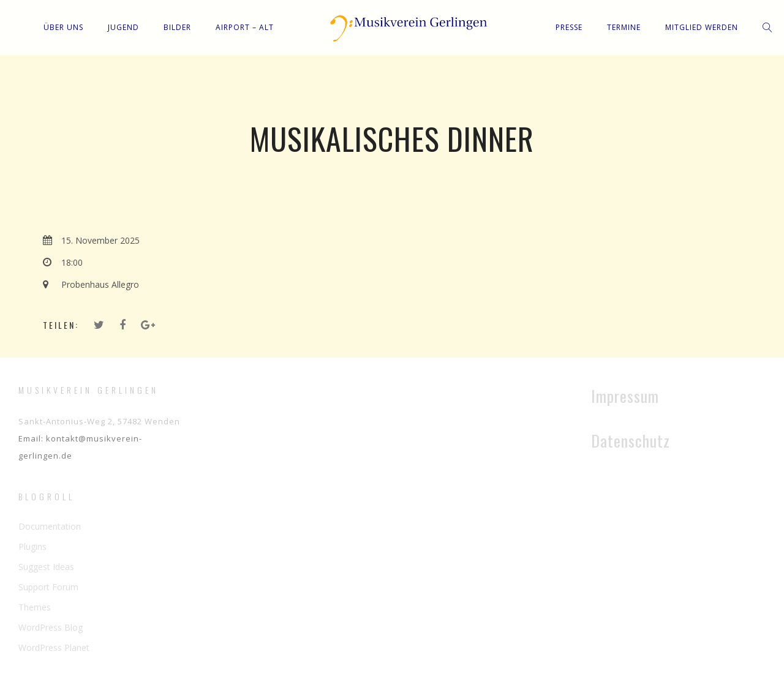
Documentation (50, 526)
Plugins (32, 546)
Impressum (625, 396)
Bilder (177, 27)
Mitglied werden (702, 27)
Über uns (63, 27)
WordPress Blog (51, 627)
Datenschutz (631, 441)
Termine (624, 27)
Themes (35, 607)
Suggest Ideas (46, 567)
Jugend (123, 27)
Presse (569, 27)
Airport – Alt (245, 27)
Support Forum (48, 587)
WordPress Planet (54, 648)
